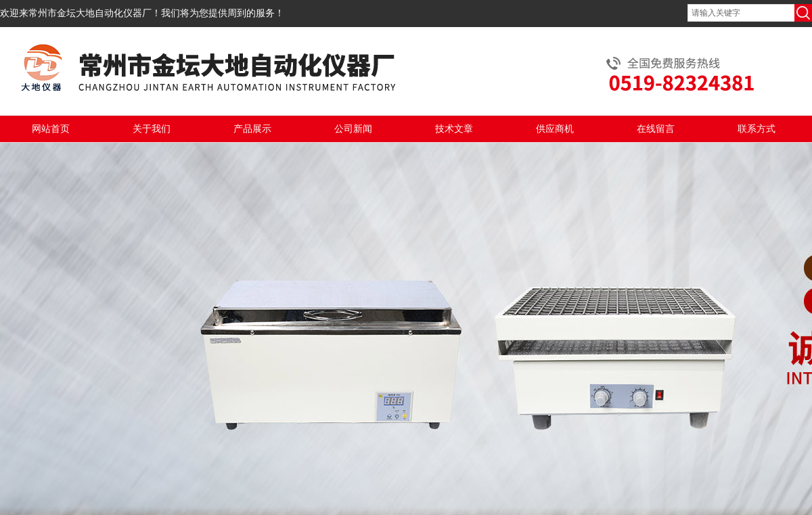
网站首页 (51, 129)
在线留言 (656, 129)
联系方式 (757, 129)
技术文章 (454, 129)
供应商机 (555, 129)
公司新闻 (353, 129)
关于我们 (152, 129)
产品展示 (252, 129)
